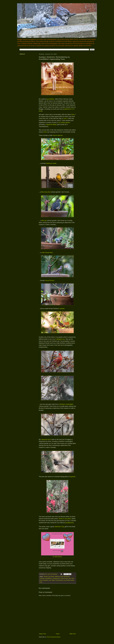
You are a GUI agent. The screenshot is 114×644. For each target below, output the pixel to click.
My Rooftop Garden (69, 580)
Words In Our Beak (65, 519)
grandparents (70, 523)
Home (58, 634)
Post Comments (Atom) (53, 637)
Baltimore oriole (51, 163)
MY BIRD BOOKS (57, 557)
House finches (50, 280)
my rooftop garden (64, 123)
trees (73, 114)
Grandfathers (48, 578)
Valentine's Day (60, 527)
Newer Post (43, 634)
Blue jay (44, 220)
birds (45, 132)
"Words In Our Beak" (49, 576)
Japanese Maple (51, 124)
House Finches (64, 578)
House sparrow (58, 135)
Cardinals (42, 578)
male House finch (47, 253)
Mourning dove (46, 192)
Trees (41, 582)
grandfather (51, 99)
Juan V (66, 118)
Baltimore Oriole (59, 576)
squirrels (73, 477)
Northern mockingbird (66, 404)
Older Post (73, 634)
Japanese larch (46, 439)
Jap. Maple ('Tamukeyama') (56, 580)
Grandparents (56, 578)
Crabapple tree (60, 339)
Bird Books (67, 576)
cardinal (62, 309)
